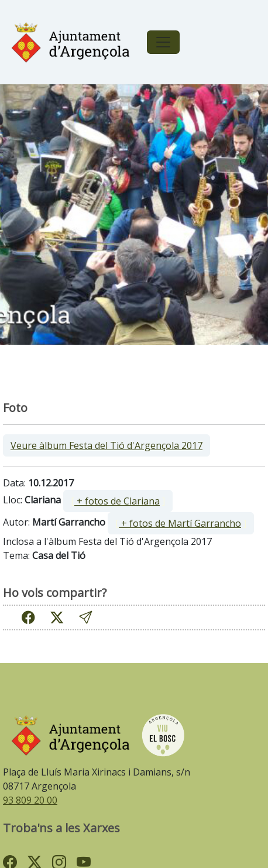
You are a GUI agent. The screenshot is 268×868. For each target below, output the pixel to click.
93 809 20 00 (30, 800)
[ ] (118, 501)
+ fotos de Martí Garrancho (180, 523)
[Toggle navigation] (163, 42)
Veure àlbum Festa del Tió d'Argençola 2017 (106, 445)
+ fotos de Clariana (117, 501)
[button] (85, 617)
